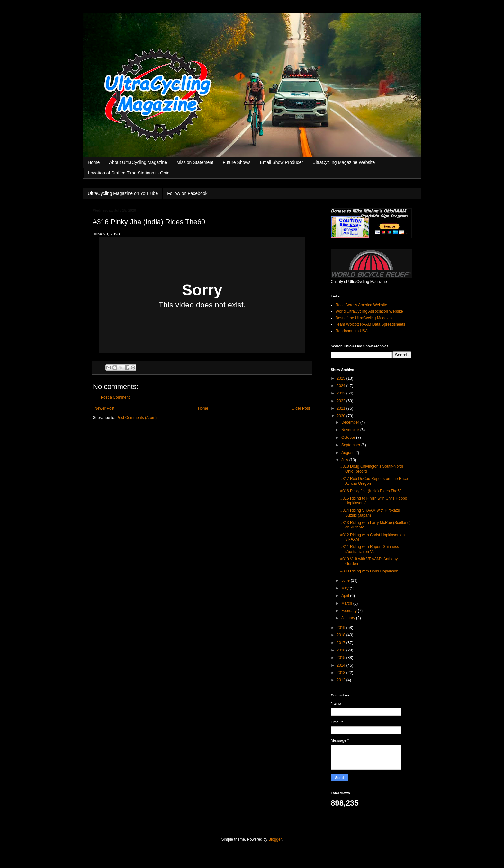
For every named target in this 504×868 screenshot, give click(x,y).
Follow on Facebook (187, 193)
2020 (342, 416)
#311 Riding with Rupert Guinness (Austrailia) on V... (370, 549)
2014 (342, 665)
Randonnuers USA (352, 331)
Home (94, 162)
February (350, 611)
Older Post (301, 408)
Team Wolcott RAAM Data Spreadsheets (370, 324)
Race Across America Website (361, 305)
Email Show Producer (281, 162)
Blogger (275, 839)
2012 (342, 680)
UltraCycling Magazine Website (344, 162)
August (348, 453)
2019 (342, 628)
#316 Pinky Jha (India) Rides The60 (371, 491)
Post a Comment (115, 397)
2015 (342, 658)
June (346, 580)
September (351, 445)
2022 (342, 401)
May (346, 588)
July (345, 460)
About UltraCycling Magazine (138, 162)
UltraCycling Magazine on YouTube (123, 193)
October (349, 438)
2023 (342, 393)
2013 (342, 673)
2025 (342, 378)
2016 (342, 650)
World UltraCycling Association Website (369, 311)
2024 (342, 386)
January (349, 618)
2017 (342, 643)
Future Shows (237, 162)
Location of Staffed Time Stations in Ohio (129, 173)
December (351, 422)
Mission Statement (195, 162)
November (351, 430)
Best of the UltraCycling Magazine (365, 318)
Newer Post (104, 408)
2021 (342, 408)
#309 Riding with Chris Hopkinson (369, 571)
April (346, 596)
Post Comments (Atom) (136, 418)
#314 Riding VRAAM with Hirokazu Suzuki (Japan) (370, 513)
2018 (342, 635)
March (347, 603)
